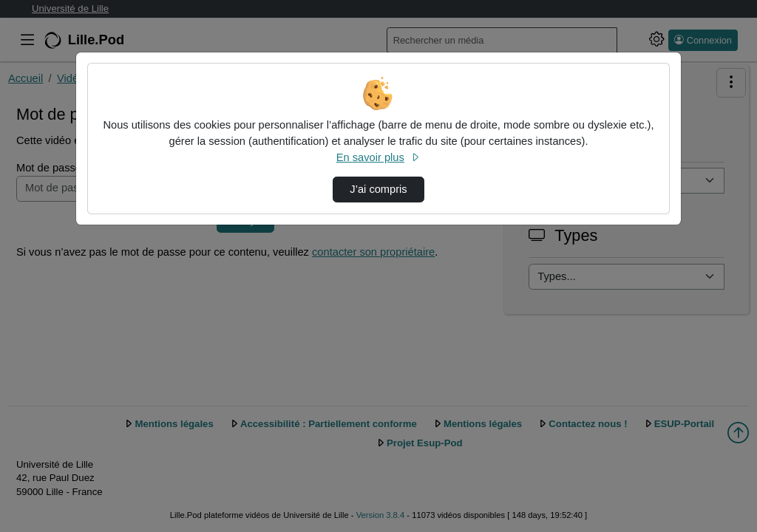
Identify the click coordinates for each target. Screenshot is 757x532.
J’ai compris (378, 189)
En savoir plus (378, 157)
